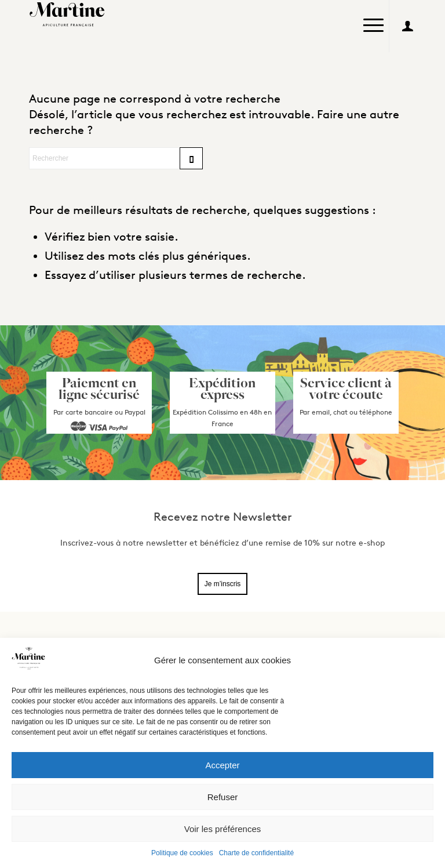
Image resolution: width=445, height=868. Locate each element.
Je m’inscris (223, 584)
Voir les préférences (223, 829)
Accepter (222, 765)
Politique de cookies (182, 853)
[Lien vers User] (407, 26)
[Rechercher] (116, 158)
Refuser (223, 797)
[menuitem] (373, 26)
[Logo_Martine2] (70, 14)
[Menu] (373, 20)
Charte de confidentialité (256, 853)
